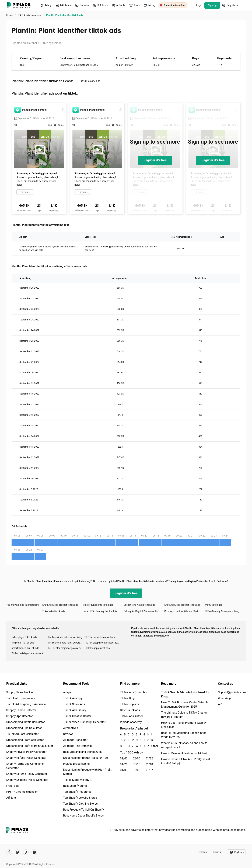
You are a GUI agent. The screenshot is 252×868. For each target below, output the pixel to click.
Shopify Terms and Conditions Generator (25, 766)
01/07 (149, 770)
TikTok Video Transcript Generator (84, 722)
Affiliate (11, 798)
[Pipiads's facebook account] (9, 852)
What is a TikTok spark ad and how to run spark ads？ (184, 745)
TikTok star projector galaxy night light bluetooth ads (66, 648)
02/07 (124, 758)
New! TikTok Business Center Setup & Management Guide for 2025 (184, 705)
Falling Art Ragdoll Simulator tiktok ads (144, 611)
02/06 (137, 758)
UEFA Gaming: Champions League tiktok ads (225, 611)
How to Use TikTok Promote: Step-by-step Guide (184, 725)
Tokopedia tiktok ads (54, 611)
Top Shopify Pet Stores (77, 792)
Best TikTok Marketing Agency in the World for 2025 (184, 735)
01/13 (137, 764)
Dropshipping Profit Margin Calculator (30, 746)
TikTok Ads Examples (133, 692)
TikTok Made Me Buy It (77, 780)
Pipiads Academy (131, 722)
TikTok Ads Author (132, 716)
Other (152, 746)
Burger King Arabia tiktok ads (139, 605)
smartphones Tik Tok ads (25, 648)
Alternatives (71, 728)
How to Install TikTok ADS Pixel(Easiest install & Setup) (186, 761)
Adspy (67, 692)
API (220, 704)
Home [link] (10, 15)
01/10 (149, 764)
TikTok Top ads (129, 704)
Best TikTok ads (130, 710)
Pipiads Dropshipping (76, 764)
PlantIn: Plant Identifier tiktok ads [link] (65, 15)
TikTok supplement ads (97, 648)
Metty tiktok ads (214, 605)
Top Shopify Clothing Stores (80, 804)
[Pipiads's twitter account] (17, 852)
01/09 (124, 770)
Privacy (202, 852)
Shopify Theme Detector (21, 710)
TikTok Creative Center (77, 716)
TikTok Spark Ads (74, 704)
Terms (217, 852)
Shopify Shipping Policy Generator (27, 780)
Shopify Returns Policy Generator (27, 774)
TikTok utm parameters (21, 698)
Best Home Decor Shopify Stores (83, 816)
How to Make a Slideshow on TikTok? (184, 753)
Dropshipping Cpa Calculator (24, 728)
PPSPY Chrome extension (22, 792)
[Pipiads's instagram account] (34, 852)
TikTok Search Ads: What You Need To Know (185, 694)
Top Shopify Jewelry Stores (80, 798)
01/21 (124, 764)
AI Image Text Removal (77, 746)
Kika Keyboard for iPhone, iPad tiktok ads (185, 611)
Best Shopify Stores (75, 786)
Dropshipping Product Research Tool (86, 758)
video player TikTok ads (24, 637)
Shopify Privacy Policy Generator (26, 752)
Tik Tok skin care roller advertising (66, 643)
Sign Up (212, 5)
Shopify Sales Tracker (20, 692)
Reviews (68, 734)
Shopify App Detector (20, 716)
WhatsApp (225, 698)
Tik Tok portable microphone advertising (103, 637)
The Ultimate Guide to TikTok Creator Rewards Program (184, 715)
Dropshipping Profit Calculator (25, 740)
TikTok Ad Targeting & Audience (26, 704)
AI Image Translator (75, 740)
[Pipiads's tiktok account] (26, 852)
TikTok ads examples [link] (30, 15)
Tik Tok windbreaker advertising (65, 637)
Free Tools (13, 786)
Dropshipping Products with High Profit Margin (87, 772)
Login (199, 5)
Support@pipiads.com (232, 692)
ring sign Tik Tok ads (23, 643)
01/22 (149, 758)
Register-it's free (155, 160)
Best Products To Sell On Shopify (84, 810)
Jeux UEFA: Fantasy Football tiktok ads (103, 611)
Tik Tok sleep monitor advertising (102, 643)
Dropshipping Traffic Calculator (25, 722)
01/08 (137, 770)
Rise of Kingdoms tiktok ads (98, 605)
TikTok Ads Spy (73, 698)
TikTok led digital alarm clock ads (30, 653)
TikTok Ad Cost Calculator (22, 734)
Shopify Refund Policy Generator (26, 758)
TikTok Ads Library (75, 710)
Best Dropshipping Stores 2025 (82, 752)
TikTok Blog (127, 698)
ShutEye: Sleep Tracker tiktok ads (60, 605)
